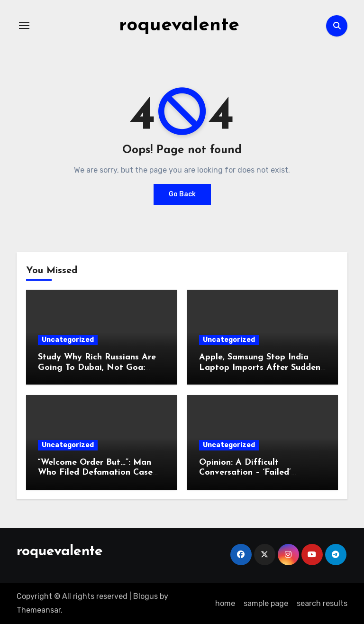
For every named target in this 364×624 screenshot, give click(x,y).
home (225, 603)
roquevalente (179, 26)
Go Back (182, 194)
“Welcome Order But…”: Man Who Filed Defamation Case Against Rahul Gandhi (95, 473)
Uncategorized (68, 340)
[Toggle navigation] (24, 26)
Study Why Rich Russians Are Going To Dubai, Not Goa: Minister (97, 367)
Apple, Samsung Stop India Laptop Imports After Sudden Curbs (260, 367)
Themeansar (39, 610)
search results (322, 603)
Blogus (146, 596)
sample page (266, 603)
